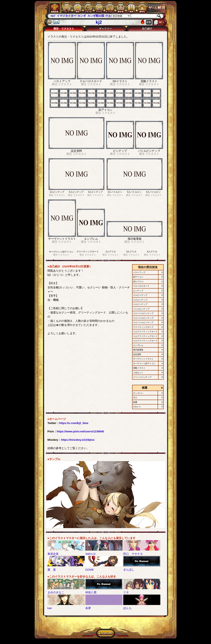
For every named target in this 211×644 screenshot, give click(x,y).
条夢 (88, 608)
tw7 (53, 16)
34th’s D (90, 554)
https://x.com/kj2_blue (74, 423)
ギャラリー (105, 29)
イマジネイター (67, 16)
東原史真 (53, 554)
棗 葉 (52, 570)
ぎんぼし (129, 570)
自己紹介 (147, 29)
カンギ (82, 16)
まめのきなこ (56, 592)
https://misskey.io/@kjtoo (78, 440)
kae (50, 608)
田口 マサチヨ (133, 554)
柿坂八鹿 (91, 592)
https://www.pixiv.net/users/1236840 (80, 431)
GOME (90, 570)
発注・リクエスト (64, 29)
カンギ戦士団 (96, 16)
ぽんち (127, 608)
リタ (126, 592)
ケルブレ (111, 16)
